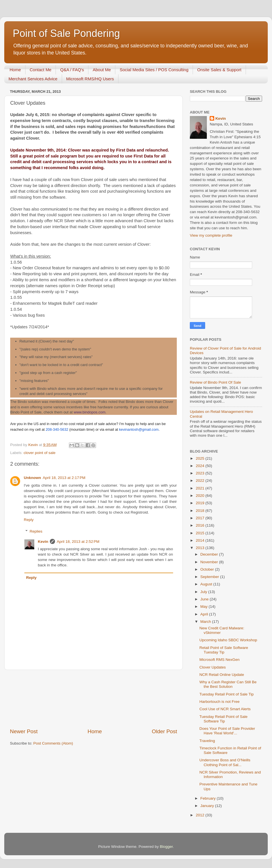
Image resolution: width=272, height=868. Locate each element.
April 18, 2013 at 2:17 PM (64, 478)
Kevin (43, 542)
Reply (29, 520)
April (205, 614)
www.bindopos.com (90, 412)
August (207, 584)
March (206, 622)
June (205, 599)
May (204, 607)
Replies (36, 531)
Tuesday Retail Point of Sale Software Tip (224, 719)
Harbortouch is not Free (220, 702)
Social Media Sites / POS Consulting (154, 70)
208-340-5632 (57, 429)
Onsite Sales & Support (219, 70)
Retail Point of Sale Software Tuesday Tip (224, 650)
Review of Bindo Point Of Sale (215, 382)
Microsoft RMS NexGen (220, 660)
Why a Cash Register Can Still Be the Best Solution (228, 684)
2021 (201, 488)
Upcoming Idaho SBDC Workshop (228, 640)
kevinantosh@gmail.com (139, 429)
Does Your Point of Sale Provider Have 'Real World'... (227, 731)
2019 (201, 503)
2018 (201, 511)
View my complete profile (211, 235)
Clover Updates (213, 667)
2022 (201, 481)
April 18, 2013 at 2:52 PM (78, 542)
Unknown (32, 478)
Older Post (164, 731)
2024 (201, 466)
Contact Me (41, 70)
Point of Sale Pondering (66, 33)
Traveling (207, 741)
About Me (102, 70)
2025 (201, 458)
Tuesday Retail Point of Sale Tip (227, 694)
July (204, 592)
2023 (201, 473)
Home (15, 70)
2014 (201, 540)
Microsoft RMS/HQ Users (90, 79)
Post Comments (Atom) (53, 743)
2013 (201, 548)
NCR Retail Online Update (222, 675)
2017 (201, 518)
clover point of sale (40, 453)
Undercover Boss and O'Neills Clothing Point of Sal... (225, 762)
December (210, 554)
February (209, 798)
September (210, 577)
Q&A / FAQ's (72, 70)
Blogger (166, 847)
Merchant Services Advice (33, 79)
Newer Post (24, 731)
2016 (201, 525)
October (208, 569)
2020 (201, 496)
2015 (201, 533)
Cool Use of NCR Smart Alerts (225, 709)
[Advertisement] (94, 699)
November (210, 562)
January (208, 806)
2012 (201, 815)
